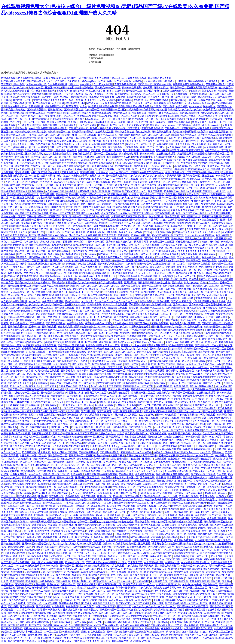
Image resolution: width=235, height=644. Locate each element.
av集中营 (121, 97)
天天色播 (12, 613)
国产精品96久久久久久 (94, 245)
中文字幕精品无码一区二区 (96, 248)
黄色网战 (148, 88)
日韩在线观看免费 (48, 415)
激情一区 (6, 179)
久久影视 (131, 405)
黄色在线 (176, 97)
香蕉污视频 (227, 330)
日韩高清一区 (193, 261)
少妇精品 (190, 119)
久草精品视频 (36, 106)
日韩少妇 (141, 490)
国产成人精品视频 (190, 113)
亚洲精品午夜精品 (166, 534)
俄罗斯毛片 (211, 493)
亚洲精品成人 (38, 518)
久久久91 (75, 493)
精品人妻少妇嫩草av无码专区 (21, 484)
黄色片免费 (132, 188)
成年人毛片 (62, 553)
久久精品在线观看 (55, 191)
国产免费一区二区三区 (202, 622)
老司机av (161, 147)
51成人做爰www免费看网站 (141, 110)
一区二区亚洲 (123, 169)
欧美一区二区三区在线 (208, 355)
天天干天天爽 (80, 144)
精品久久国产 (83, 367)
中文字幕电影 (41, 540)
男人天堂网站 (162, 239)
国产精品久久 (89, 257)
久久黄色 (156, 106)
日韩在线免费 (147, 116)
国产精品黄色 (18, 103)
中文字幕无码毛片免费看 (177, 201)
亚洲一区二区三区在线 (199, 226)
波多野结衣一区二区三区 (208, 515)
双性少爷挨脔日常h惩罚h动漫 (80, 339)
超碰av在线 (19, 84)
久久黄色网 (193, 191)
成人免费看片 (15, 361)
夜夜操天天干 (58, 358)
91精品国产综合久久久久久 (215, 113)
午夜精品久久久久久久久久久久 (185, 110)
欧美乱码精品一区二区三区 (39, 308)
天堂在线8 (57, 569)
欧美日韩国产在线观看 (18, 421)
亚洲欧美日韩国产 (37, 110)
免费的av (203, 132)
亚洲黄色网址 (115, 515)
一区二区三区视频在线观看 (201, 100)
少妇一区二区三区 (87, 522)
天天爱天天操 (41, 169)
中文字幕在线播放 (74, 94)
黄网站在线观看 (79, 97)
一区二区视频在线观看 (178, 295)
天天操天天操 (71, 276)
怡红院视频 (113, 484)
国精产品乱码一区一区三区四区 (155, 333)
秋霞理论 (153, 113)
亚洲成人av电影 (137, 578)
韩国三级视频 (99, 556)
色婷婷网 (86, 113)
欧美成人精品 (123, 185)
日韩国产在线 (162, 226)
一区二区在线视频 (25, 163)
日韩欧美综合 (149, 449)
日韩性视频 (112, 232)
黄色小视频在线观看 (12, 396)
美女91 (205, 242)
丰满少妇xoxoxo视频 (138, 339)
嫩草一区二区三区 (169, 113)
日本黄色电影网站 (129, 154)
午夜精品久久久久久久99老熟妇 (143, 314)
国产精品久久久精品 (89, 220)
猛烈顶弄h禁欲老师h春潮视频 (187, 330)
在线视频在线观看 (166, 154)
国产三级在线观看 (53, 339)
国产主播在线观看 (86, 584)
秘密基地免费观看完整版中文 (189, 84)
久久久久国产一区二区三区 (124, 172)
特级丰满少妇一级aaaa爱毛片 (110, 122)
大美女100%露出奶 (36, 84)
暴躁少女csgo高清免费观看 (121, 509)
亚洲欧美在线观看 (122, 182)
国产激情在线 (173, 603)
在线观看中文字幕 (165, 553)
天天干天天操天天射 (162, 540)
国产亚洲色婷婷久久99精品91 (168, 327)
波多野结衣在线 (176, 261)
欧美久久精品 (32, 150)
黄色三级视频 (155, 191)
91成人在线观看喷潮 (171, 220)
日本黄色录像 (20, 415)
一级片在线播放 (79, 251)
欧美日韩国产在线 (55, 207)
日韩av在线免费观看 (150, 443)
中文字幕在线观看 (154, 562)
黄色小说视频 (92, 314)
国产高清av (107, 261)
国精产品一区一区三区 (102, 371)
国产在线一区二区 (22, 100)
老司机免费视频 (59, 512)
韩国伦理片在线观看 (84, 157)
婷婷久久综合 (72, 301)
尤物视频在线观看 (124, 323)
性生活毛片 (70, 638)
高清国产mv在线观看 (199, 264)
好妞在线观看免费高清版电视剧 (45, 264)
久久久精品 (145, 588)
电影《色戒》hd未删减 (69, 176)
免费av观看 (46, 150)
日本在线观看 (172, 216)
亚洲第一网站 (189, 97)
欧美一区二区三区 (199, 556)
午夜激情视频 (20, 301)
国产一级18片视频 (96, 226)
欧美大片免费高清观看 (183, 210)
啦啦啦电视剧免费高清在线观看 (173, 518)
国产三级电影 (177, 207)
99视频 (16, 179)
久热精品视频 (70, 383)
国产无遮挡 (191, 267)
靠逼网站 (143, 267)
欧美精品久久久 (92, 424)
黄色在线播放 (130, 418)
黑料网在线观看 (174, 248)
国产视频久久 (141, 166)
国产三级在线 (143, 323)
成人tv (162, 176)
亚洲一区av (159, 179)
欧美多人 (87, 603)
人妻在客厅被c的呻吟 (128, 525)
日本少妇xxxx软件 (47, 239)
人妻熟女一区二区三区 (131, 229)
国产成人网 (93, 103)
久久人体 (146, 201)
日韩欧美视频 (225, 393)
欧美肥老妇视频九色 (113, 424)
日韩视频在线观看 (41, 402)
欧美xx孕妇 (209, 106)
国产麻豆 (96, 150)
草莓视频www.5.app (131, 484)
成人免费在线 (216, 320)
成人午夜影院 (53, 154)
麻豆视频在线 (149, 185)
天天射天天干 (151, 465)
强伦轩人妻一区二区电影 (56, 474)
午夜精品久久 (58, 515)
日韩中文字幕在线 (125, 132)
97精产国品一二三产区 (217, 150)
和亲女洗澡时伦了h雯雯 (14, 490)
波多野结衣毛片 (31, 160)
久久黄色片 (80, 198)
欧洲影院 (149, 377)
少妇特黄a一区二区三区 (149, 509)
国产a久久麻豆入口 (181, 301)
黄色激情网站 (37, 191)
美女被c (66, 135)
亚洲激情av (213, 119)
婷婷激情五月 (172, 163)
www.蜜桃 (153, 547)
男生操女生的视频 (57, 122)
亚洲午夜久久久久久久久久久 (128, 500)
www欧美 (63, 437)
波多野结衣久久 (187, 408)
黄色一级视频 (25, 493)
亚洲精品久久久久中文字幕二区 (196, 456)
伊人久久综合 (121, 119)
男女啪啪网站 (41, 383)
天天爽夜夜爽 (223, 185)
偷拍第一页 (177, 638)
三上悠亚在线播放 (219, 132)
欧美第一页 (187, 185)
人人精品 (36, 443)
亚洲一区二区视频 (152, 286)
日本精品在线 (30, 478)
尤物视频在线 (48, 279)
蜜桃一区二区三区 (102, 138)
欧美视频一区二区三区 (143, 393)
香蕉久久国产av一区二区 (163, 198)
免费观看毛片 (211, 110)
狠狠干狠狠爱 (50, 125)
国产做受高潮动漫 (165, 213)
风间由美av (26, 440)
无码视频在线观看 (174, 119)
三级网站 (116, 191)
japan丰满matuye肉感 (13, 352)
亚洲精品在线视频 (131, 286)
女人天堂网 (58, 103)
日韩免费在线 (43, 531)
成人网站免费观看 (52, 298)
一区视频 (28, 345)
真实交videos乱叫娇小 (189, 257)
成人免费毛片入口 (37, 528)
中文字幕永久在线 (211, 468)
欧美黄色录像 (209, 261)
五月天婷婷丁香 (21, 91)
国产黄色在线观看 (59, 490)
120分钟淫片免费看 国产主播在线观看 (138, 276)
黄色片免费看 (76, 100)
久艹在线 (94, 188)
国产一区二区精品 (95, 437)
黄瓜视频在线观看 (122, 270)
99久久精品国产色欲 (94, 575)
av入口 (53, 437)
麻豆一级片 (56, 333)
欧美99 (186, 449)
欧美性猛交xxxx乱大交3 (213, 191)
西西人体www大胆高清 (37, 396)
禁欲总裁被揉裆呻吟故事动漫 (214, 276)
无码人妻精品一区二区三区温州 (44, 216)
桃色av (210, 591)
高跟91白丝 (218, 452)
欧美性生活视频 (96, 232)
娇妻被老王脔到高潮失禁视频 (61, 342)
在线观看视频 (38, 188)
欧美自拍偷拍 (102, 456)
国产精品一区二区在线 (203, 474)
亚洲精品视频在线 (38, 367)
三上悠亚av (174, 459)
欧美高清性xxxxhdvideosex (161, 125)
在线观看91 (7, 584)
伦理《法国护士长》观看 (120, 245)
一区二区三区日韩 (221, 182)
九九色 (40, 163)
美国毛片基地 (209, 91)
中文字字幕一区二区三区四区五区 (40, 185)
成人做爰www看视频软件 (118, 399)
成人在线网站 (148, 415)
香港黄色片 (40, 462)
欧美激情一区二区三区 (132, 311)
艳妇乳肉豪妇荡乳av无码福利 (212, 371)
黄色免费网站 (171, 509)
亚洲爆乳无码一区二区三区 (127, 138)
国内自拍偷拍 (149, 292)
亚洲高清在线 (87, 515)
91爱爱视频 (220, 239)
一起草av (155, 166)
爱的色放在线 (155, 437)
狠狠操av (195, 91)
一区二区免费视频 (76, 226)
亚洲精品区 (124, 235)
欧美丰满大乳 (41, 119)
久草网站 (94, 97)
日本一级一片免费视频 (20, 540)
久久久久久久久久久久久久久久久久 (122, 141)
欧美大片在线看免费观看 (35, 229)
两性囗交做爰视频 (182, 182)
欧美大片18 (211, 342)
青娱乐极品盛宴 (158, 434)
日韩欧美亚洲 (192, 141)
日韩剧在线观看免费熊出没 (123, 273)
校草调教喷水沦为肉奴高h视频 (204, 169)
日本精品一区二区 (102, 179)
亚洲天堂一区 (82, 506)
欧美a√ (204, 283)
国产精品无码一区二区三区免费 (143, 550)
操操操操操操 (171, 537)
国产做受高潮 (140, 157)
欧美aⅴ (59, 273)
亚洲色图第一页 (24, 584)
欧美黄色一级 (20, 128)
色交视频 (67, 154)
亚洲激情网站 (55, 110)
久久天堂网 (43, 380)
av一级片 (68, 518)
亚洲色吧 (96, 490)
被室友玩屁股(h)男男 (200, 245)
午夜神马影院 (73, 229)
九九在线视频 (140, 345)
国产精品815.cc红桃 (143, 399)
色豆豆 (48, 399)
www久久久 (37, 116)
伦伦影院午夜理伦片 (83, 132)
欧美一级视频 (178, 544)
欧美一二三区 (147, 147)
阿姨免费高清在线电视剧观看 (64, 204)
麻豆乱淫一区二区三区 (176, 279)
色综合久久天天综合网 (131, 232)
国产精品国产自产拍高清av (22, 641)
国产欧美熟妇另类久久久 (119, 242)
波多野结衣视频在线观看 (137, 383)
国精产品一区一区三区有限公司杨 (26, 389)
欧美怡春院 (222, 235)
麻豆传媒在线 (115, 147)
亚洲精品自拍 (141, 358)
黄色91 (111, 556)
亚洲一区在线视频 (168, 456)
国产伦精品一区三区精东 (93, 147)
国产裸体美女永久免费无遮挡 (28, 94)
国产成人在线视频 (55, 389)
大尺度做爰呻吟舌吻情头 (206, 389)
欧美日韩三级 (111, 518)
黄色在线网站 (9, 355)
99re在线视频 (164, 292)
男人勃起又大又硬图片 (103, 169)
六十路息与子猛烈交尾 (30, 125)
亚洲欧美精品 (187, 371)
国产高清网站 (73, 245)
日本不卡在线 (207, 496)
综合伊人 (182, 358)
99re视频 (101, 157)
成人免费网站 (104, 204)
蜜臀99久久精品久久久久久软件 (50, 100)
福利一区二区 (96, 622)
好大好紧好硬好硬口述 (159, 305)
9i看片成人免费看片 (88, 116)
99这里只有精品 (124, 355)
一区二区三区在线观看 (22, 198)
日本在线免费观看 (161, 503)
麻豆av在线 (56, 383)
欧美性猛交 (157, 339)
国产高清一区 (154, 515)
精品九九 (101, 515)
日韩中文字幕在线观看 (179, 122)
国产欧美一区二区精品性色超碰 (155, 84)
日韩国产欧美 (171, 320)
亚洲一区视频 (144, 352)
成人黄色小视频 (203, 273)
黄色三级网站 (111, 462)
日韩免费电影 (71, 210)
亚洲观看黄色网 (79, 616)
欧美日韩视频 (48, 176)
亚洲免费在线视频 (119, 220)
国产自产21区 (124, 606)
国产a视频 (177, 283)
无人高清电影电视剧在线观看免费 (107, 144)
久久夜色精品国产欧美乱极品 (116, 103)
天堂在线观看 (35, 635)
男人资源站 (32, 182)
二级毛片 (204, 194)
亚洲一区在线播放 (102, 113)
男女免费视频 (191, 625)
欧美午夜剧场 (193, 207)
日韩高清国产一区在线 (216, 522)
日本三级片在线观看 (47, 317)
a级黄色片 (170, 81)
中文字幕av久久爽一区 (165, 613)
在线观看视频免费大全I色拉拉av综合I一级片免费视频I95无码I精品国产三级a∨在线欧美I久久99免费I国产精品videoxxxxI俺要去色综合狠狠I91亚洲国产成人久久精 (86, 78)
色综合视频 (205, 267)
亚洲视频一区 (43, 251)
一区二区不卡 (50, 386)
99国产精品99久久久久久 (40, 81)
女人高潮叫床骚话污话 (177, 471)
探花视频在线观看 (36, 352)
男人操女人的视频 (104, 405)
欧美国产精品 (193, 437)
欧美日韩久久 (157, 267)
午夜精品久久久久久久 (76, 503)
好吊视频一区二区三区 (143, 534)
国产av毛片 (169, 106)
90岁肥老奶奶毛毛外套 (152, 172)
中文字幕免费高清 (214, 147)
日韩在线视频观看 (141, 235)
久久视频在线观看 (177, 147)
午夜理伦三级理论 (223, 578)
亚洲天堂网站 (176, 484)
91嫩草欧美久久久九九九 (119, 198)
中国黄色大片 (42, 333)
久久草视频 (81, 188)
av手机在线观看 (163, 427)
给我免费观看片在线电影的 (53, 235)
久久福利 (73, 122)
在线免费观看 (129, 402)
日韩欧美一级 (147, 154)
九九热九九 (87, 301)
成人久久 (80, 119)
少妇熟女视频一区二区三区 (27, 503)
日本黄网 (123, 292)
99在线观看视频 (164, 386)
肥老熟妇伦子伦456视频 (68, 81)
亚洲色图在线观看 (210, 625)
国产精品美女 (198, 518)
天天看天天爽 (168, 358)
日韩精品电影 (217, 600)
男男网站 (149, 239)
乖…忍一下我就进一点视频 (99, 94)
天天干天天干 (109, 235)
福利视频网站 (166, 188)
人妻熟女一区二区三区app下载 (45, 88)
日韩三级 (194, 279)
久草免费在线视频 (196, 229)
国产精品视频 (178, 100)
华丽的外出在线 (102, 270)
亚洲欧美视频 (22, 172)
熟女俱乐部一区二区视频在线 (139, 150)
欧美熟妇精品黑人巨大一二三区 (22, 176)
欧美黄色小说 (190, 465)
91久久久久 (34, 301)
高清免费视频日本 (177, 103)
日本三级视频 (194, 308)
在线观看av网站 (201, 562)
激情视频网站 (50, 405)
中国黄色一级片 (147, 396)
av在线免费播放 (46, 581)
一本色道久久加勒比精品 (77, 138)
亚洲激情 (171, 267)
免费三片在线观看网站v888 (180, 342)
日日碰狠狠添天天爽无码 (73, 317)
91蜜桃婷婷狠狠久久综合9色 (203, 81)
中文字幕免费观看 (22, 418)
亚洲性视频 (154, 336)
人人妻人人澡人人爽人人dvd (65, 418)
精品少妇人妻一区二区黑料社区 (18, 380)
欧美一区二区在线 (112, 150)
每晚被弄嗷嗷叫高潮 (113, 616)
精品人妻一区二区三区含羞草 (107, 367)
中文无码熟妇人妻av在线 (159, 374)
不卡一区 (92, 317)
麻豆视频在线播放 (118, 194)
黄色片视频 (54, 254)
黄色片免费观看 (194, 522)
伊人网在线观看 (93, 544)
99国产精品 (91, 223)
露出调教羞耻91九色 (60, 484)
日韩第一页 (62, 194)
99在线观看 (72, 374)
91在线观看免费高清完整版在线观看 (48, 128)
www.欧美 (205, 452)
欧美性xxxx (159, 632)
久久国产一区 (174, 138)
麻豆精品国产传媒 (191, 216)
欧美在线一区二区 (108, 125)
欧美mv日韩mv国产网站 (65, 452)
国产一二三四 (180, 305)
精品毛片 (223, 493)
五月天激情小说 (70, 172)
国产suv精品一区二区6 (213, 336)
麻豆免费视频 (207, 575)
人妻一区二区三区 (15, 182)
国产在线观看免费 (200, 128)
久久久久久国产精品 (121, 380)
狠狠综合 (22, 257)
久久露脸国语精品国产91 (31, 220)
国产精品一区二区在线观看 (210, 345)
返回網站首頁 (97, 58)
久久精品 (203, 320)
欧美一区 (120, 371)
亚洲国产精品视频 (211, 216)
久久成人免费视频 (183, 427)
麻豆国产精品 (83, 537)
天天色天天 (58, 402)
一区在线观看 (208, 638)
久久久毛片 (209, 434)
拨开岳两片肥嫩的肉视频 (61, 188)
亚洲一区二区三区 (153, 575)
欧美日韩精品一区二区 (124, 487)
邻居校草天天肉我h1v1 (141, 213)
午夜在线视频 (126, 522)
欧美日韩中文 (136, 635)
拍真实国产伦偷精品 (105, 377)
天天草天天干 (150, 456)
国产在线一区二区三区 (187, 188)
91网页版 (12, 427)
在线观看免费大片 (190, 163)
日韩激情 (181, 81)
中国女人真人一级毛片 (205, 122)
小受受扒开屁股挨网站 (205, 301)
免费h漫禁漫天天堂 (106, 276)
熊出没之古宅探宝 (38, 147)
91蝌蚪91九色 (51, 566)
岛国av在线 (192, 194)
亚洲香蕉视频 (68, 371)
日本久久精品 (66, 169)
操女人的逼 (146, 179)
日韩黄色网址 (161, 88)
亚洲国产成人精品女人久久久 (181, 402)
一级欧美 (52, 113)
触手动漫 (81, 232)
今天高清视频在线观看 (47, 371)
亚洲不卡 (126, 345)
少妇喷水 (222, 141)
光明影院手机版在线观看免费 (134, 106)
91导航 (117, 179)
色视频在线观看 (88, 264)
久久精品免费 (55, 270)
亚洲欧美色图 (182, 440)
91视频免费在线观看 (219, 311)
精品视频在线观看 (190, 418)
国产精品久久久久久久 (20, 383)
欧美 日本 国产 (155, 163)
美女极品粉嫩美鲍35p (137, 434)
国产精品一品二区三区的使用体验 (158, 264)
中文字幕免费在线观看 (38, 446)
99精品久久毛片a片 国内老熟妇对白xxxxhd (91, 355)
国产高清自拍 (224, 106)
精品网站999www (207, 97)
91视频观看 (50, 141)
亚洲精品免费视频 (67, 279)
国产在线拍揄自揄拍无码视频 (78, 88)
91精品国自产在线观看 (155, 484)
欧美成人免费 (156, 424)
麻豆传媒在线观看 (62, 449)
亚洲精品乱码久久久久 (20, 547)
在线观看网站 (218, 194)
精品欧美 (145, 512)
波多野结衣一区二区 (160, 182)
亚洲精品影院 (142, 581)
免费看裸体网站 (208, 254)
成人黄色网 (44, 452)
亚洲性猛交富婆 (144, 600)
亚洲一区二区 (104, 496)
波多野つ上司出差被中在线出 (17, 333)
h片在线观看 (180, 169)
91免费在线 (213, 487)
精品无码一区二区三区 (136, 367)
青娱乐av (52, 132)
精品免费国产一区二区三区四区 (62, 106)
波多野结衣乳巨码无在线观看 (28, 597)
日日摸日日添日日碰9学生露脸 (154, 283)
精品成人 (74, 84)
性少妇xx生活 (98, 386)
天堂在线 (57, 434)
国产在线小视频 (47, 478)
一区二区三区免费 (87, 125)
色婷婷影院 (130, 440)
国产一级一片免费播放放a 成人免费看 (40, 408)
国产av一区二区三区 (138, 503)
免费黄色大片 (208, 204)
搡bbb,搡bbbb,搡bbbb (154, 138)
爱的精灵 (155, 358)
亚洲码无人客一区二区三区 (28, 632)
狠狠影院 (77, 575)
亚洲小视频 (162, 150)
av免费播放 (209, 314)
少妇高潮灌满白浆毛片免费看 (61, 163)
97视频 (22, 553)
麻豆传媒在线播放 (63, 594)
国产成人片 (164, 506)
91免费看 (133, 512)
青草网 (49, 597)
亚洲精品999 (194, 179)
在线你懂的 (178, 437)
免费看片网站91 (153, 91)
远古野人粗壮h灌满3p (113, 314)
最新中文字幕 (142, 522)
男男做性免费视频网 (166, 408)
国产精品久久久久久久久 (44, 157)
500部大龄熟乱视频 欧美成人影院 (125, 207)
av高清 (31, 559)
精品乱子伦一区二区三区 (140, 144)
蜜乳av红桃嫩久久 (207, 528)
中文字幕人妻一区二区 (157, 311)
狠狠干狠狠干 (200, 503)
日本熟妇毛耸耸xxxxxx (156, 496)
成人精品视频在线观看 (170, 449)
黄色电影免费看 (121, 248)
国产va (80, 380)
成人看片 (150, 257)
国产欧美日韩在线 (123, 358)
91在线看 (149, 531)
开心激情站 (172, 371)
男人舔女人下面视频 (159, 97)
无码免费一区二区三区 (177, 128)
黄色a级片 (23, 522)
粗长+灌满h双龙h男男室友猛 (45, 522)
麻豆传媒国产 (75, 201)
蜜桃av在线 (188, 298)
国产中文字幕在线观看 (110, 440)
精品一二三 (65, 132)
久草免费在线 (131, 147)
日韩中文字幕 (174, 160)
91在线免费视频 (134, 239)
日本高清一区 (196, 292)
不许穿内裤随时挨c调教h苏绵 (23, 194)
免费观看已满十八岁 (104, 603)
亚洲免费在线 (220, 267)
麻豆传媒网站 (104, 411)
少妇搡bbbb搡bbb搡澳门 (206, 198)
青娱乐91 (136, 185)
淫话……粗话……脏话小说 (176, 389)
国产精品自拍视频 (209, 358)
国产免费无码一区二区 (54, 443)
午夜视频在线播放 (31, 550)
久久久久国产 (87, 606)
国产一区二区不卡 (210, 279)
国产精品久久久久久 (19, 616)
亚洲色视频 (58, 226)
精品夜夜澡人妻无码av (208, 569)
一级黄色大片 (192, 638)
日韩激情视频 (32, 572)
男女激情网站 (9, 257)
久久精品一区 (92, 110)
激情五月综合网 (50, 509)
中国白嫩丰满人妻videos (130, 377)
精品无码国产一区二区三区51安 (104, 396)
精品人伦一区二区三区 (36, 437)
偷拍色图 (162, 110)
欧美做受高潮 (137, 374)
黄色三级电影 (143, 132)
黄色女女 (111, 525)
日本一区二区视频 (109, 333)
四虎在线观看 (38, 616)
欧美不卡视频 (181, 386)
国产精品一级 (34, 603)
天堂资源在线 (199, 94)
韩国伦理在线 (69, 522)
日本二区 (92, 528)
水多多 (222, 301)
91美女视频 (182, 106)
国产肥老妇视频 (43, 613)
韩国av (148, 232)
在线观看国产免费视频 (164, 223)
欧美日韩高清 (110, 229)
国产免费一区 (56, 496)
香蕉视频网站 (34, 405)
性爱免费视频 (105, 493)
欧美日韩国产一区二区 (113, 110)
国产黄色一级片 (50, 97)
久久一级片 (131, 267)
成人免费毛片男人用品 (200, 103)
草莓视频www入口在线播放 (149, 342)
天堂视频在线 (35, 141)
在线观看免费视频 (175, 194)
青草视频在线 (121, 374)
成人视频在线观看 (145, 474)
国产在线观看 (57, 628)
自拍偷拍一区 (77, 91)
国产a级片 (13, 606)
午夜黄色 (226, 166)
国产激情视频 (47, 194)
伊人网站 (109, 185)
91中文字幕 (28, 371)
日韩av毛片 (160, 160)
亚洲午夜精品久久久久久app (105, 446)
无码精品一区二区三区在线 (111, 339)
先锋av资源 (84, 556)
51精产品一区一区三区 (20, 119)
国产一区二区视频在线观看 (32, 254)
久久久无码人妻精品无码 (133, 125)
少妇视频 (97, 141)
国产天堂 (157, 201)
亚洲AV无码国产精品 (172, 635)
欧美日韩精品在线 (205, 185)
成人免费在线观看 (116, 336)
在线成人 (100, 132)
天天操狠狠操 (161, 622)
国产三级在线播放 (56, 323)
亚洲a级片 (148, 459)
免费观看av (84, 150)
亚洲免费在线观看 (166, 257)
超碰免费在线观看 (83, 154)
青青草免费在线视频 (125, 84)
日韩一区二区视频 (25, 314)
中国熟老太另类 (75, 393)
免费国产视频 (118, 456)
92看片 (83, 106)
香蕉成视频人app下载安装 (36, 449)
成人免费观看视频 (217, 518)
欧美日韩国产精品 (68, 179)
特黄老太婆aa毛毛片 (32, 223)
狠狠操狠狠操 (34, 339)
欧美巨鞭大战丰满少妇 (69, 166)
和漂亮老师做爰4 (59, 588)
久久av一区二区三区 (186, 276)
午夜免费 (38, 547)
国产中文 (61, 572)
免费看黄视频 (39, 525)
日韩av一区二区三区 (61, 213)
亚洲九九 (52, 179)
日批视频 (161, 478)
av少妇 (44, 248)
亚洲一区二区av (120, 465)
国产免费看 (19, 528)
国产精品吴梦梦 (184, 273)
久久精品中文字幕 (75, 182)
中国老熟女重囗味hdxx (168, 116)
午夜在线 (138, 100)
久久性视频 (100, 484)
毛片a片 (35, 91)
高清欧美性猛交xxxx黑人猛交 (31, 132)
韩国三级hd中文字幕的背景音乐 (186, 150)
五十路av (192, 500)
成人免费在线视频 (19, 600)
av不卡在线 (118, 239)
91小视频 (200, 540)
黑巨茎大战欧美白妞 (205, 427)
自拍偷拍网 (63, 91)
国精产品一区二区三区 (143, 94)
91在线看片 (86, 84)
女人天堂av (123, 251)
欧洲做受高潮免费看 (194, 396)
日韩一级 (13, 364)
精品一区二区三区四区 (126, 116)
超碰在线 (55, 540)
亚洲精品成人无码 (202, 295)
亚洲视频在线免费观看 (62, 119)
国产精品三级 (13, 276)
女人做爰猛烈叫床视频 (219, 213)
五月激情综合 (183, 94)
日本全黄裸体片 (42, 283)
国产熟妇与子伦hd (195, 424)
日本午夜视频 (83, 308)
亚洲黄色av (179, 374)
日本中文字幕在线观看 (147, 245)
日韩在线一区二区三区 (182, 88)
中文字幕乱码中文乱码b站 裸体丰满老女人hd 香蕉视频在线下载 (49, 610)
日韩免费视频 (26, 613)
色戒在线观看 (82, 169)
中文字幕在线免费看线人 (162, 157)
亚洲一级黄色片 (171, 443)
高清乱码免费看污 (208, 500)
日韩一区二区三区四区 (34, 122)
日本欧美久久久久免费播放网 (85, 235)
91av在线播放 (85, 638)
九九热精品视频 (61, 251)
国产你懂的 (156, 349)
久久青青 (223, 261)
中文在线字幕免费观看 (167, 355)
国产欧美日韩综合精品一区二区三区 (84, 421)
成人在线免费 (22, 188)
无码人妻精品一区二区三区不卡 (123, 128)
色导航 (105, 220)
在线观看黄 (161, 459)
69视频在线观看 (124, 166)
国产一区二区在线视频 (106, 154)
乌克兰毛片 (215, 232)
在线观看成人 (195, 380)
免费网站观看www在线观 (157, 270)
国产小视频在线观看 (174, 286)
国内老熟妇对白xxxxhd (30, 355)
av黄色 (53, 169)
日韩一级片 (28, 531)
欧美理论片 (80, 242)
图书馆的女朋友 (54, 94)
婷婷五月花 (65, 157)
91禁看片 (134, 194)
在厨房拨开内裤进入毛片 (176, 91)
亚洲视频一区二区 (196, 487)
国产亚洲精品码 (175, 141)
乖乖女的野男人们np (16, 106)
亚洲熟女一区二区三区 (210, 484)
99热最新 (145, 364)
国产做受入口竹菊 (151, 204)
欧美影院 (161, 122)
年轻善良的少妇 (135, 371)
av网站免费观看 (207, 415)
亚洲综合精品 (208, 141)
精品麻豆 (193, 358)
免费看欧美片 (107, 97)
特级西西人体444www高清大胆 (74, 141)
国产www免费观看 (134, 257)
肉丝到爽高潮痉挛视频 (13, 201)
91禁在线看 (90, 201)
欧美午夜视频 (81, 320)
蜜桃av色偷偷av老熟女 (36, 628)
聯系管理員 (96, 62)
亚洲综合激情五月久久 (110, 257)
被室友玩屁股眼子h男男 (85, 449)
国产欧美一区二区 (60, 427)
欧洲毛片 (176, 506)
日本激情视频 (22, 402)
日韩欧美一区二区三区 (90, 481)
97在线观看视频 (163, 468)
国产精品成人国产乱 (117, 176)
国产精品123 (127, 518)
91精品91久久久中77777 (112, 188)
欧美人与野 (156, 556)
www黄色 (121, 547)
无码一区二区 (87, 210)
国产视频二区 (89, 493)
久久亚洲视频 (157, 298)
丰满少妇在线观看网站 (148, 430)
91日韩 (19, 270)
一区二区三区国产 (38, 490)
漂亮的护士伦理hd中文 (50, 210)
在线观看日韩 (37, 232)
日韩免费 (215, 242)
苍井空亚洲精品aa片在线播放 (125, 459)
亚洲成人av (207, 547)
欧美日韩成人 (91, 610)
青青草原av (83, 371)
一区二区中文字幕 (96, 91)
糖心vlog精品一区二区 (94, 81)
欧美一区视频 (18, 113)
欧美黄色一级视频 (69, 415)
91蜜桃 (34, 421)
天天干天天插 (174, 176)
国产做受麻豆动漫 (196, 610)
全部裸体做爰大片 (138, 361)
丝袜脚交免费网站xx (51, 276)
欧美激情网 (72, 606)
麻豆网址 (121, 471)
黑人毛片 (45, 182)
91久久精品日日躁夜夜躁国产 (64, 336)
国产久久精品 (18, 446)
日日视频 (196, 440)
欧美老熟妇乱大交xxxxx (94, 327)
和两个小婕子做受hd (28, 279)
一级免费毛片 (99, 308)
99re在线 (19, 566)
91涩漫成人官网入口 (167, 584)
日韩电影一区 (210, 584)
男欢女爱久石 (159, 569)
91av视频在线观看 (164, 144)
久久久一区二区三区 (173, 430)
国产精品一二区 (19, 367)
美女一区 (52, 487)
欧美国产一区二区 (105, 594)
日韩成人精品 (86, 122)
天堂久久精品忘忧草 (91, 415)
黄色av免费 (85, 179)
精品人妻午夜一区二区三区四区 (107, 160)
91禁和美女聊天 (149, 188)
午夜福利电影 (171, 339)
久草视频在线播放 (11, 185)
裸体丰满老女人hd (75, 103)
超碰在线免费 (226, 342)
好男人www (58, 182)
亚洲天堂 (87, 330)
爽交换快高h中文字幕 (176, 575)
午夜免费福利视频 (11, 160)
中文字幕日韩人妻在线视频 (20, 330)
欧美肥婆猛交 (59, 311)
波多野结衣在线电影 (213, 163)
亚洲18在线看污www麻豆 (103, 361)
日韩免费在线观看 (65, 308)
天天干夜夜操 (170, 515)
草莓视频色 (114, 226)
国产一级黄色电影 (145, 518)
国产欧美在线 (57, 229)
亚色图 (110, 132)
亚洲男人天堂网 (150, 528)
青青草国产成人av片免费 (87, 213)
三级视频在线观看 (216, 84)
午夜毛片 (221, 622)
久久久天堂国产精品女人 (24, 210)
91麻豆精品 (104, 216)
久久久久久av (20, 88)
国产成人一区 (62, 292)
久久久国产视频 (204, 239)
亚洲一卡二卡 (9, 169)
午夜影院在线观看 (210, 172)
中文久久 (20, 487)
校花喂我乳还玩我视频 (33, 179)
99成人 (14, 97)
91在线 (120, 434)
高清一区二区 (132, 364)
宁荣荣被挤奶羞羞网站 (111, 283)
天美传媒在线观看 (181, 399)
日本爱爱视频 (174, 478)
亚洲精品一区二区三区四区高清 (211, 317)
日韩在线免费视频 (137, 97)
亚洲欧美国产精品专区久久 (90, 525)
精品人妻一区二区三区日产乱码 (202, 635)
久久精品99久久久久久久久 (78, 270)
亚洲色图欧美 (110, 292)
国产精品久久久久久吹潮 (213, 465)
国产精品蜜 (184, 434)
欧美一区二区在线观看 (138, 544)
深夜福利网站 (123, 94)
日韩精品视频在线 (89, 452)
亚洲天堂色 (220, 298)
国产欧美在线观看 (207, 408)
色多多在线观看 (116, 91)
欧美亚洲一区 (65, 471)
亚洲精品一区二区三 (35, 270)
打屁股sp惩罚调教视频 (98, 531)
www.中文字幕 (214, 210)
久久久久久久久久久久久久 (156, 135)
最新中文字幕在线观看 (50, 138)
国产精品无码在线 (119, 330)
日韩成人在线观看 (176, 380)
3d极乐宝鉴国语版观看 (98, 182)
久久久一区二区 (215, 248)
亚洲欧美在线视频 (20, 591)
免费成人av (68, 506)
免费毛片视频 (196, 147)
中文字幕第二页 (192, 323)
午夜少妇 (96, 292)
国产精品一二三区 (108, 254)
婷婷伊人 (72, 150)
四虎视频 (201, 119)
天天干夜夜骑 (114, 386)
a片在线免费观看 (170, 254)
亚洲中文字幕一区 (31, 298)
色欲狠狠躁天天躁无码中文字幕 (32, 213)
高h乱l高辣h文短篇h (193, 506)
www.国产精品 (223, 157)
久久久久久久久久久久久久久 (194, 251)
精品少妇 (32, 374)
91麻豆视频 (7, 163)
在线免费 (186, 562)
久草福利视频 (31, 242)
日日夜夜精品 (212, 330)
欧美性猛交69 (12, 575)
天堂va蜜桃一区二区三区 (63, 556)
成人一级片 (7, 188)
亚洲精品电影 (180, 462)
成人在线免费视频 (153, 81)
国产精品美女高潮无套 (13, 81)
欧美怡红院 (37, 399)
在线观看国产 (187, 446)
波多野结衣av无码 (173, 349)
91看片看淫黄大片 (137, 336)
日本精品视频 (53, 220)
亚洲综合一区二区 (139, 559)
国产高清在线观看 (68, 487)
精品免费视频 (185, 223)
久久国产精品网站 (159, 210)
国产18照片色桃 (42, 493)
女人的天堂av (29, 594)
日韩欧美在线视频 (132, 88)
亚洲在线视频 (184, 289)
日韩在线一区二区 (58, 456)
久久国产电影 (130, 396)
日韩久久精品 (111, 311)
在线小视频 (74, 411)
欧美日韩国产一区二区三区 (113, 578)
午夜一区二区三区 (124, 261)
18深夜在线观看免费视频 (197, 377)
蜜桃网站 (104, 223)
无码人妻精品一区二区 (25, 235)
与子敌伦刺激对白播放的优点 (98, 166)
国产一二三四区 (195, 374)
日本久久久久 (18, 386)
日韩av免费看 (63, 581)
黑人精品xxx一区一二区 (108, 88)
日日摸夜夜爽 (48, 91)
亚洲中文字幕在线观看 (157, 100)
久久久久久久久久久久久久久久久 (145, 471)
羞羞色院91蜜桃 (191, 204)
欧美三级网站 (22, 157)
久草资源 (22, 141)
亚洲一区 (18, 242)
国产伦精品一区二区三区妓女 (199, 176)
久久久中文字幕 (68, 185)
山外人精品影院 (189, 254)
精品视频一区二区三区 (152, 194)
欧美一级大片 (183, 361)
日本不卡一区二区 (143, 103)
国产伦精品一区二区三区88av (208, 399)
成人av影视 (14, 295)
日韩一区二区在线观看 (38, 103)
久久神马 (138, 270)
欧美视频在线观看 (120, 393)
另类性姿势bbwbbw (166, 251)
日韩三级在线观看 (82, 484)
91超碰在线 (102, 172)
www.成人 (105, 239)
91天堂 (23, 264)
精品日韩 (216, 581)
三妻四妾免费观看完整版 (126, 204)
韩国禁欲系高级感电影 (38, 245)
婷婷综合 (49, 273)
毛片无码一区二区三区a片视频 (137, 226)
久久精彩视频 (24, 459)
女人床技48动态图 (103, 84)
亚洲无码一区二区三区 (81, 456)
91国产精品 (14, 531)
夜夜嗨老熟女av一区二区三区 (51, 330)
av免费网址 (58, 245)
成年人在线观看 (209, 188)
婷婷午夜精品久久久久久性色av (203, 286)
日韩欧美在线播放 (183, 317)
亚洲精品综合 (143, 261)
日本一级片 (84, 279)
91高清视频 (151, 229)
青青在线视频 (152, 635)
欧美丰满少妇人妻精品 (50, 638)
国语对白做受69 (188, 320)
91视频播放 (101, 273)
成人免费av (106, 116)
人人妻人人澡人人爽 (124, 349)
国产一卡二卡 (140, 169)
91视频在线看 (170, 525)
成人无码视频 (88, 496)
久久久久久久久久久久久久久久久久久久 (116, 301)
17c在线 (181, 157)
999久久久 (217, 619)
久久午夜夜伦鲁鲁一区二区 (134, 254)
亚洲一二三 (34, 327)
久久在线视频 (105, 317)
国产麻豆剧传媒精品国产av (29, 342)
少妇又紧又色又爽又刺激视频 (212, 490)
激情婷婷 (158, 352)
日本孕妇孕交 (167, 276)
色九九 (12, 459)
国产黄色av (138, 628)
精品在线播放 (220, 245)
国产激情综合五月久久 (96, 443)
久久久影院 (132, 566)
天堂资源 (32, 239)
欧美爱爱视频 (181, 572)
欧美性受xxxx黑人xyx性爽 (139, 160)
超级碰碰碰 (111, 622)
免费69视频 (160, 103)
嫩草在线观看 (22, 166)
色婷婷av (107, 544)
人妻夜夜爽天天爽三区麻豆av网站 (54, 198)
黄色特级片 (80, 305)
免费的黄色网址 (44, 292)
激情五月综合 (15, 273)
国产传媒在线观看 (76, 528)
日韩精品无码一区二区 (184, 270)
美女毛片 (84, 386)
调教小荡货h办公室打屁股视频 (56, 242)
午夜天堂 (15, 122)
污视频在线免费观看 (29, 97)
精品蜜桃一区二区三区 (97, 380)
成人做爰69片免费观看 (195, 160)
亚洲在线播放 (126, 581)
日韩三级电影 (48, 572)
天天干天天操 (140, 182)
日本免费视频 (210, 308)
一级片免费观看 (193, 314)
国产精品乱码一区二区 (122, 223)
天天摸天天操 (138, 248)
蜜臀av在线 (117, 364)
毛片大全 (189, 239)
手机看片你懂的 (137, 305)
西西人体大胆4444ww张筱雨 (101, 562)
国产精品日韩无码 (101, 465)
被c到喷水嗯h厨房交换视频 (103, 106)
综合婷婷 (59, 374)
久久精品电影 (25, 169)
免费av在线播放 (172, 405)
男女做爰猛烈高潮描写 (167, 566)
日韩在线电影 (143, 223)
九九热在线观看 (68, 125)
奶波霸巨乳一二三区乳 (162, 242)
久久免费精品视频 (58, 84)
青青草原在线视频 (62, 320)
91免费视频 (97, 500)
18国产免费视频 (206, 352)
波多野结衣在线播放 (202, 449)
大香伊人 (226, 512)
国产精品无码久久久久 (134, 191)
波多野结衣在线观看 (69, 113)
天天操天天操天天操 (206, 88)
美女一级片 (42, 559)
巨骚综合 (137, 81)
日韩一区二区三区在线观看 (64, 147)
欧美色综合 (177, 239)
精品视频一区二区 (25, 251)
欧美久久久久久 (107, 434)
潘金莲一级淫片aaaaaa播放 (207, 125)
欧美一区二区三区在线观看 (190, 213)
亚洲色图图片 (205, 270)
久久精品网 (67, 257)
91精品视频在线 (138, 113)
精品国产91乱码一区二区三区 (61, 116)
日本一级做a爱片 (19, 323)
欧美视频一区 (9, 138)
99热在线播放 (28, 471)
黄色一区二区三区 (36, 113)
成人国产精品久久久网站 (115, 213)
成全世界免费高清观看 (101, 163)
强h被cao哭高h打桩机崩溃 (141, 122)
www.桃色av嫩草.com (19, 311)
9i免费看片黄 (219, 223)
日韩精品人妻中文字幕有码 (20, 317)
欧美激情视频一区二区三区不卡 (146, 119)
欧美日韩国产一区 (123, 295)
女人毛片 (55, 257)
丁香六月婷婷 (218, 251)
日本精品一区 (187, 490)
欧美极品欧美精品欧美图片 (72, 352)
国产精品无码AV (35, 377)
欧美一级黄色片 (201, 182)
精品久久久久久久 (118, 327)
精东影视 (223, 91)
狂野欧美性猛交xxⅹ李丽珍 (99, 323)
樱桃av (107, 500)
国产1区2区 (78, 364)
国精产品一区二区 (212, 383)
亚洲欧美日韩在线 (74, 110)
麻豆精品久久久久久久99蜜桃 (198, 138)
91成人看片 (208, 157)
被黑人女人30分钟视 (101, 358)
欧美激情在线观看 (155, 371)
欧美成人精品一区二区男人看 (81, 402)
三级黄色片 (227, 198)
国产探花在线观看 (38, 257)
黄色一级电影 (214, 424)
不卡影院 (175, 311)
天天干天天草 (58, 396)
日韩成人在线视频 (68, 239)
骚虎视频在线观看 (176, 179)
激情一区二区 (120, 113)
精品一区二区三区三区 (195, 588)
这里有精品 (60, 150)
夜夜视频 (135, 292)
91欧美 (168, 437)
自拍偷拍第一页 (165, 94)
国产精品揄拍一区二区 (141, 427)
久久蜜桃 (155, 254)
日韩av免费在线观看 (39, 144)
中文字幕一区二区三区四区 (30, 261)
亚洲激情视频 (87, 172)
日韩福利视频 (173, 298)
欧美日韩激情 (223, 352)
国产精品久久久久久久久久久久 (34, 226)
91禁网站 (120, 405)
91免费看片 (221, 456)
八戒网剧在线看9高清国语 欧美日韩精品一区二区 (203, 154)
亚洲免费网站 (144, 632)
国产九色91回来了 (140, 220)
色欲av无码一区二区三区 (46, 459)
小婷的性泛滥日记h (56, 201)
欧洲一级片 (108, 547)
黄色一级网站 (88, 204)
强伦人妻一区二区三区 (27, 393)
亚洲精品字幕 (80, 289)
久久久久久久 (180, 292)
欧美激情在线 (73, 207)
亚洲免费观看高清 (18, 327)
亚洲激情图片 (25, 468)
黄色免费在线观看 (209, 220)
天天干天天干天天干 (172, 336)
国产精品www (69, 220)
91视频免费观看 (71, 632)
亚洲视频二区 (200, 405)
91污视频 (102, 201)
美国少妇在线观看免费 (177, 421)
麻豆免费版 (69, 298)
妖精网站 (186, 405)
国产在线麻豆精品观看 (34, 619)
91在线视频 (58, 606)
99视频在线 (88, 408)
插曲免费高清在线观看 (214, 207)
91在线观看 (221, 449)
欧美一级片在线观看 (24, 534)
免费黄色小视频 (129, 333)
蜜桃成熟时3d (67, 525)
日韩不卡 (23, 427)
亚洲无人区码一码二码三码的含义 (94, 349)
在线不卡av (167, 166)
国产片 (155, 220)
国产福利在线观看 (110, 452)
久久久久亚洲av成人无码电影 (100, 100)
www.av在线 (196, 106)
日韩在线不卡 (178, 226)
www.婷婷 (25, 116)
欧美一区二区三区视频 (119, 81)
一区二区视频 (80, 622)
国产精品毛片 (184, 125)
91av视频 (83, 572)
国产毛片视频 (76, 553)
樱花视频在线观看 (65, 349)
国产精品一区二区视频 (72, 566)
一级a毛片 (222, 496)
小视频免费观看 (96, 198)
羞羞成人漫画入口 (167, 481)
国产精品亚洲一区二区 (20, 286)
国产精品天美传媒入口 (195, 478)
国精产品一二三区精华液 (71, 345)
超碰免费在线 (107, 588)
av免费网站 (74, 286)
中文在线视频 (156, 216)
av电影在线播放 (35, 201)
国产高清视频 (125, 100)
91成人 (204, 632)
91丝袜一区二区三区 (124, 430)
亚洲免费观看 (49, 327)
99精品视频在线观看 (215, 559)
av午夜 (181, 267)
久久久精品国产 (62, 364)
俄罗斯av (89, 405)
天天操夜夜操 (37, 323)
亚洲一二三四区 (202, 223)
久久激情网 (132, 264)
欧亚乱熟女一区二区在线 (172, 229)
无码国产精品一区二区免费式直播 (199, 116)
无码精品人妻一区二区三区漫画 (22, 569)
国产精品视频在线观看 (214, 179)
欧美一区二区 (45, 594)
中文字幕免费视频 (92, 635)
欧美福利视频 (189, 528)
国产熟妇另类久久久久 (55, 355)
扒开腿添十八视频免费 (111, 267)
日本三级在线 (81, 160)
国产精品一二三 (134, 91)
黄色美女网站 (37, 154)
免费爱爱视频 (92, 474)
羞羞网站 (197, 333)
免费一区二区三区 (18, 207)
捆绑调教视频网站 (30, 578)
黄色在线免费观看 (62, 144)
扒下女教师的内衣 (76, 396)
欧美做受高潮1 (224, 176)
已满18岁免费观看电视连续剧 (94, 487)
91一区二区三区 (88, 383)
